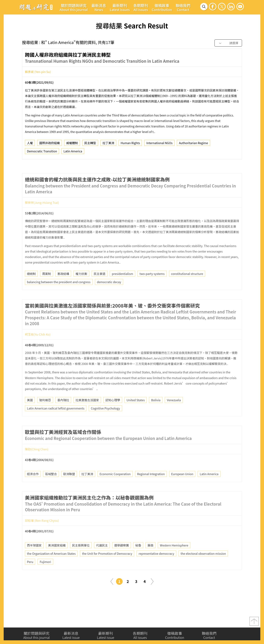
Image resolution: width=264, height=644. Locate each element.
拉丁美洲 (108, 144)
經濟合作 (33, 485)
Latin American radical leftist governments (56, 419)
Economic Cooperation (115, 485)
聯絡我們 (183, 7)
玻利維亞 (45, 411)
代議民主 (102, 556)
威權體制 (72, 144)
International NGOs (159, 144)
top (254, 623)
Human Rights (130, 144)
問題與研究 (36, 7)
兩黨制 (47, 284)
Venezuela (174, 411)
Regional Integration (151, 485)
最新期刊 (120, 7)
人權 (30, 144)
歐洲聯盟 (69, 485)
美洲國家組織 (57, 556)
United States (136, 411)
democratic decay (109, 293)
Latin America (73, 152)
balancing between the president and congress (59, 293)
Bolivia (156, 411)
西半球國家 (34, 556)
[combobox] (228, 43)
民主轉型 (90, 144)
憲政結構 (63, 284)
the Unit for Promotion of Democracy (107, 564)
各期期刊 (141, 7)
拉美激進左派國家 (87, 411)
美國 (30, 411)
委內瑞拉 (63, 411)
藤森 (151, 556)
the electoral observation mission (203, 564)
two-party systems (152, 284)
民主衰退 (100, 284)
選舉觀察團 (122, 556)
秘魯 (138, 556)
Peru (30, 573)
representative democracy (156, 564)
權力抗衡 (81, 284)
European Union (182, 485)
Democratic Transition (42, 152)
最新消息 (99, 7)
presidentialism (122, 284)
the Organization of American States (51, 564)
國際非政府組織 (49, 144)
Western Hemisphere (174, 556)
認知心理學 (113, 411)
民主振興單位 (81, 556)
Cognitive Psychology (105, 419)
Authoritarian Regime (194, 144)
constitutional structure (187, 284)
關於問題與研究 (74, 7)
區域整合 (51, 485)
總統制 (31, 284)
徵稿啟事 (162, 7)
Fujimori (45, 573)
